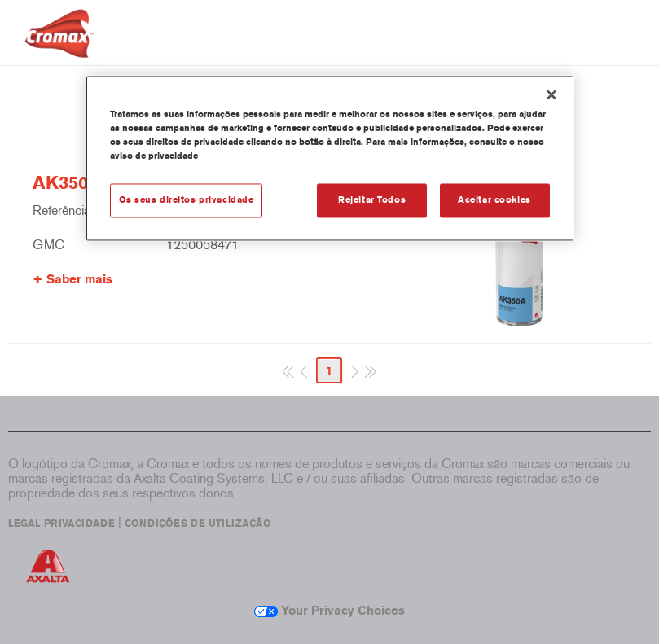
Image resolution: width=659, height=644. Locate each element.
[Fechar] (551, 94)
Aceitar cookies (494, 199)
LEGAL (24, 524)
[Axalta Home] (59, 46)
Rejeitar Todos (372, 199)
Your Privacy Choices (329, 611)
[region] (330, 158)
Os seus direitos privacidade (187, 199)
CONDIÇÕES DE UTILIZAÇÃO (198, 524)
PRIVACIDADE (79, 524)
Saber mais (79, 279)
